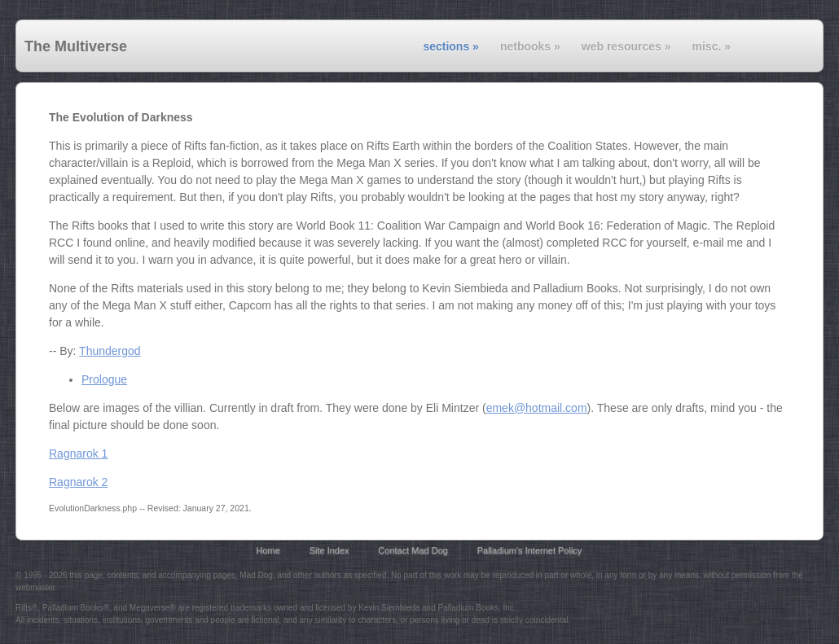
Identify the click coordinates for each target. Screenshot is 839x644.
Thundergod (110, 351)
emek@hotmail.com (537, 408)
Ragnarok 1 (78, 453)
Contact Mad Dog (413, 550)
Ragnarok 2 (78, 482)
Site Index (329, 550)
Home (268, 550)
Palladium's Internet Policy (530, 550)
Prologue (104, 379)
